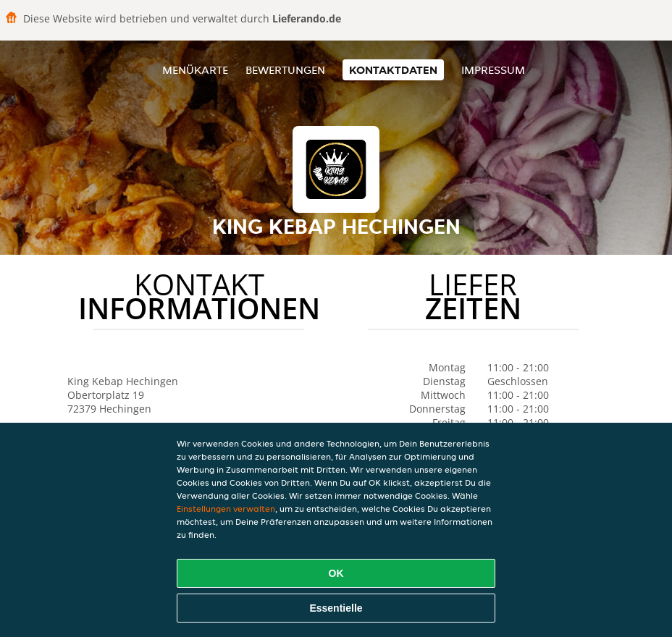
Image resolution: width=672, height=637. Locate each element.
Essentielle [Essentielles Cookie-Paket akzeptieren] (336, 608)
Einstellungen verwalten (226, 509)
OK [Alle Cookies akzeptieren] (336, 573)
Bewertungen (285, 70)
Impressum (493, 70)
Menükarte (195, 70)
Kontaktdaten (393, 70)
